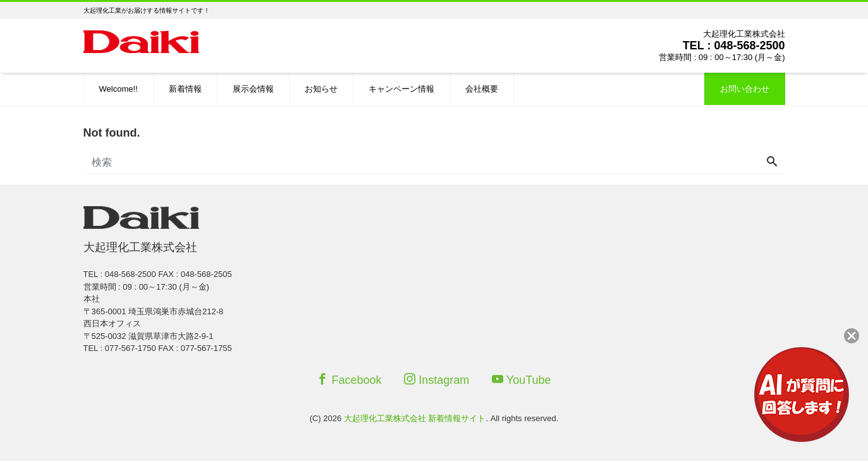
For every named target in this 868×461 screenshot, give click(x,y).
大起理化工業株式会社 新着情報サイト (415, 418)
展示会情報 (253, 89)
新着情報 (185, 89)
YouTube (522, 380)
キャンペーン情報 (401, 89)
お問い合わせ (745, 89)
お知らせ (321, 89)
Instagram (437, 380)
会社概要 (482, 89)
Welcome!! (119, 89)
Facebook (349, 380)
